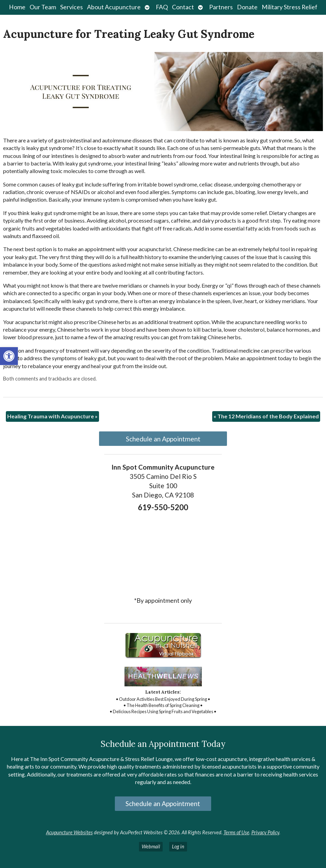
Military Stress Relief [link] (290, 7)
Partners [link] (221, 7)
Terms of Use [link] (236, 832)
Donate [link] (247, 7)
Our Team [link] (43, 7)
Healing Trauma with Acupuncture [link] (52, 416)
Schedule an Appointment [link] (163, 439)
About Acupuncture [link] (114, 7)
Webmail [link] (151, 846)
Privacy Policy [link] (265, 832)
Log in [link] (178, 846)
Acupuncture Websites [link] (69, 832)
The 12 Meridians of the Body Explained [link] (266, 416)
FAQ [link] (162, 7)
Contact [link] (183, 7)
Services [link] (72, 7)
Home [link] (17, 7)
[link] (9, 356)
